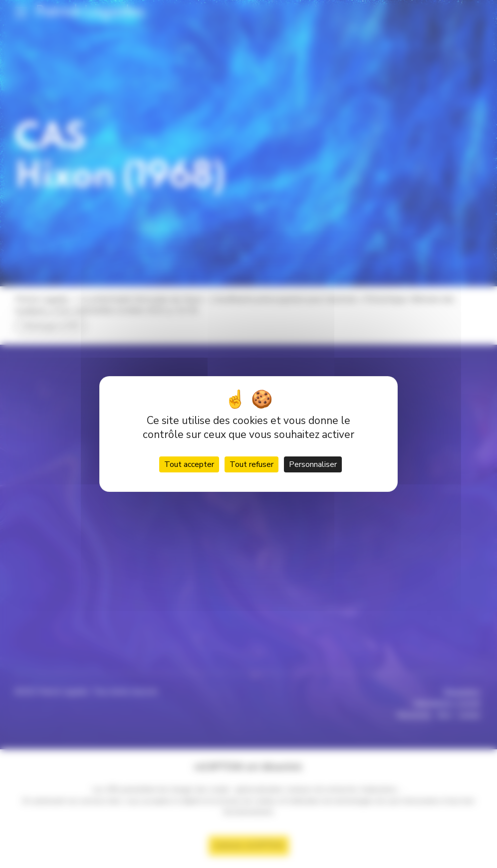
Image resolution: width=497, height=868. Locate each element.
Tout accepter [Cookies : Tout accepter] (189, 464)
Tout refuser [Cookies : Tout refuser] (251, 464)
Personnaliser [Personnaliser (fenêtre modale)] (313, 464)
